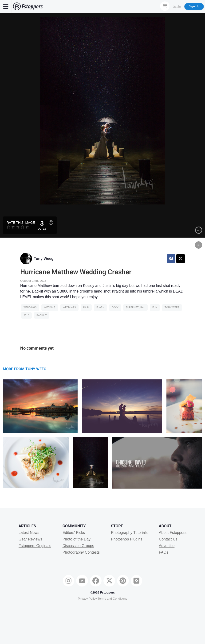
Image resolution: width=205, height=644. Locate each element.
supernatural (135, 307)
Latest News (29, 533)
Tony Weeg (44, 259)
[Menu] (6, 6)
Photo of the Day (77, 539)
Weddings (30, 307)
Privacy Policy (87, 599)
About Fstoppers (173, 533)
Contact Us (168, 539)
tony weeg (172, 307)
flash (100, 307)
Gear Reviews (30, 539)
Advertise (167, 546)
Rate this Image (21, 223)
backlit (42, 315)
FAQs (164, 552)
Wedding (50, 307)
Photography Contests (81, 552)
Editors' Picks (74, 533)
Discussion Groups (78, 546)
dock (115, 307)
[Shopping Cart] (165, 6)
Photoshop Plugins (127, 539)
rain (86, 307)
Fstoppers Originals (35, 546)
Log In (177, 6)
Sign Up (194, 6)
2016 (26, 315)
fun (155, 307)
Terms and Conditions (112, 599)
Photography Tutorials (129, 533)
